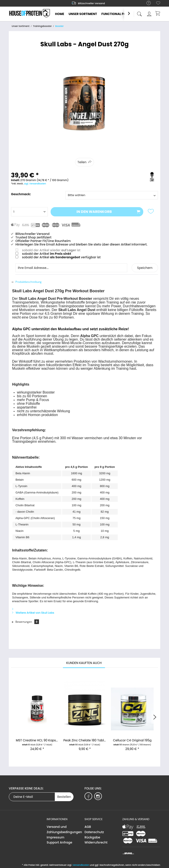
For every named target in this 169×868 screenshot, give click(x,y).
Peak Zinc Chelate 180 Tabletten (85, 740)
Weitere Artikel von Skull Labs (33, 613)
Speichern (145, 268)
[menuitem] (146, 3)
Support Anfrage (59, 842)
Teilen (82, 162)
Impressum (55, 837)
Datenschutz (94, 832)
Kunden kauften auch (84, 663)
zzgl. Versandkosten (35, 184)
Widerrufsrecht (96, 842)
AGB (88, 827)
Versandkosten (81, 865)
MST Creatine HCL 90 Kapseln (37, 740)
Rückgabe (92, 837)
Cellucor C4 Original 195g (132, 740)
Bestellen (64, 797)
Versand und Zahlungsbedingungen (64, 829)
